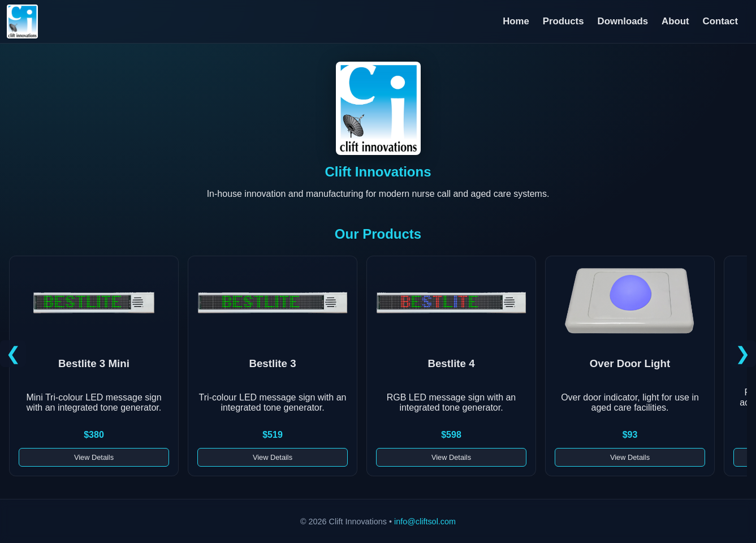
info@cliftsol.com (425, 522)
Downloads (623, 21)
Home (516, 21)
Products (563, 21)
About (675, 21)
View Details (94, 457)
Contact (720, 21)
